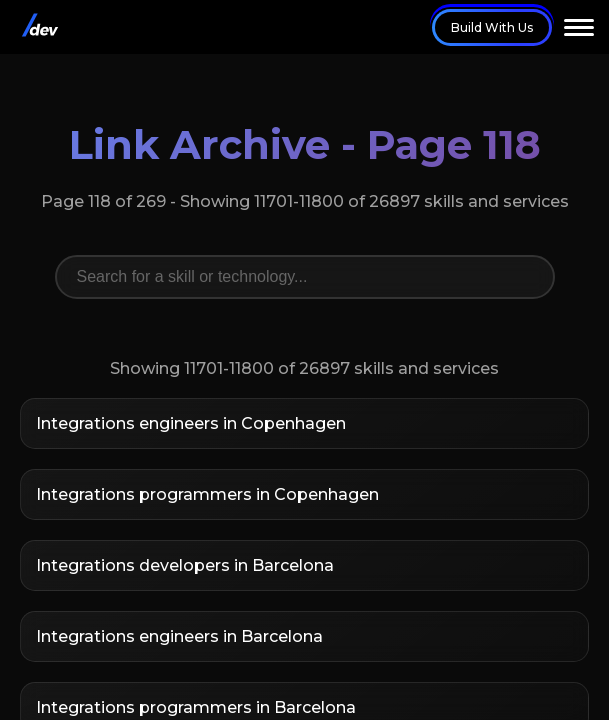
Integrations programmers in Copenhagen (207, 494)
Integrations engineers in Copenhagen (191, 423)
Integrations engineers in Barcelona (179, 636)
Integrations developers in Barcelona (185, 565)
